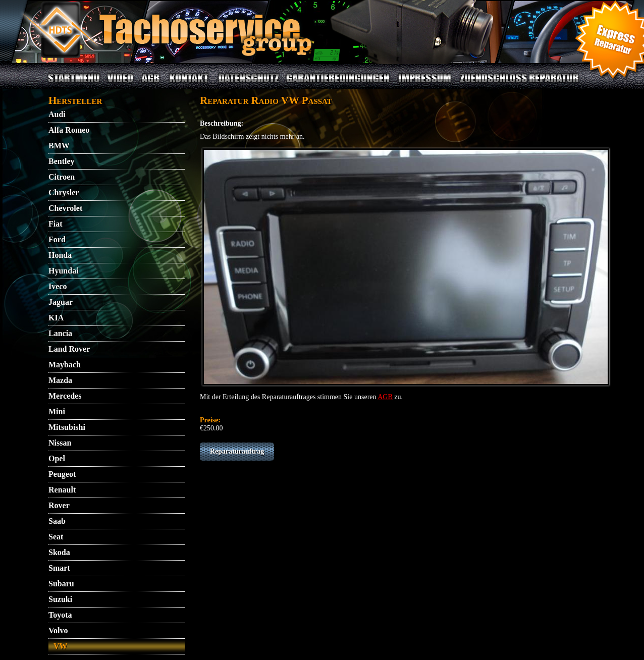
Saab (57, 521)
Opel (57, 458)
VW (61, 646)
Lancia (60, 333)
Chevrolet (65, 208)
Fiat (56, 224)
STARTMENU (74, 84)
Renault (62, 490)
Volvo (58, 630)
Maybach (65, 365)
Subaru (61, 584)
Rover (59, 505)
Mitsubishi (67, 427)
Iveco (58, 286)
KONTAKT (189, 84)
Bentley (62, 161)
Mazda (60, 380)
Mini (57, 411)
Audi (57, 114)
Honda (60, 255)
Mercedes (65, 396)
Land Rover (69, 349)
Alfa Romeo (69, 130)
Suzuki (60, 599)
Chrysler (64, 192)
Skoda (59, 552)
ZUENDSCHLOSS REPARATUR (519, 84)
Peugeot (62, 474)
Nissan (60, 443)
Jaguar (61, 302)
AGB (150, 84)
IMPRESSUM (425, 84)
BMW (59, 146)
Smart (59, 568)
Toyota (60, 615)
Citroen (62, 177)
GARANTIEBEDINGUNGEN (338, 84)
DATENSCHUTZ (249, 84)
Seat (56, 537)
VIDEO (120, 84)
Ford (57, 239)
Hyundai (64, 271)
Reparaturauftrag (237, 451)
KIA (56, 318)
